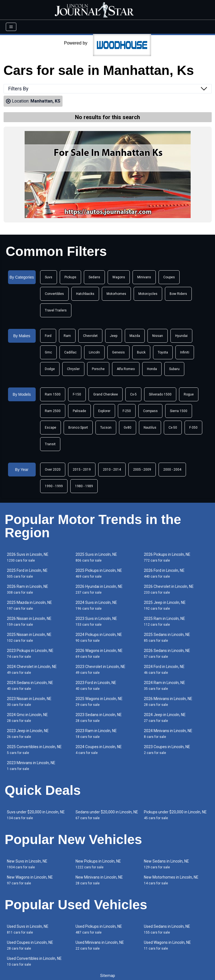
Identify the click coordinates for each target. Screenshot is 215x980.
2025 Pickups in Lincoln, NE (99, 573)
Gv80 (128, 428)
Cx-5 (133, 394)
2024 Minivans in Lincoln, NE (168, 734)
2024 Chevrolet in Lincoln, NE (32, 670)
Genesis (118, 352)
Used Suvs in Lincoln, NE (28, 929)
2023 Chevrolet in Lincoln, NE (100, 670)
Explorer (104, 411)
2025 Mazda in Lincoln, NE (29, 605)
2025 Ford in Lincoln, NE (27, 573)
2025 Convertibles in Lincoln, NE (34, 750)
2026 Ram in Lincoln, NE (28, 589)
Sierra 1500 (179, 411)
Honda (152, 369)
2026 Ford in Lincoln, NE (164, 573)
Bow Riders (178, 294)
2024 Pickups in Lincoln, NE (99, 637)
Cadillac (70, 352)
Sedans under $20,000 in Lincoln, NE (107, 815)
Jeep (114, 336)
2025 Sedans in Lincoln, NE (167, 637)
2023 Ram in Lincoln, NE (96, 734)
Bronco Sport (78, 428)
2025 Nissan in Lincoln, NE (29, 637)
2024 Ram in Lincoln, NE (165, 686)
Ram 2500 (53, 411)
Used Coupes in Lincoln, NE (30, 945)
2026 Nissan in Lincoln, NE (29, 621)
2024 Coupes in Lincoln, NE (99, 750)
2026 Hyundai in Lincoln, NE (99, 589)
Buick (141, 352)
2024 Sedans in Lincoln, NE (30, 686)
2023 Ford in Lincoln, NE (96, 686)
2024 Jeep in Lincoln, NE (165, 718)
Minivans (144, 277)
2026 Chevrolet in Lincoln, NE (169, 589)
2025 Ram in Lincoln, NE (165, 621)
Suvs (49, 277)
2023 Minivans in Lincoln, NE (31, 766)
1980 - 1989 (84, 486)
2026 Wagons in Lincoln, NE (99, 653)
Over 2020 (53, 470)
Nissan (158, 336)
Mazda (135, 336)
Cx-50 (173, 428)
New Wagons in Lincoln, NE (30, 880)
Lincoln (94, 352)
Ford (48, 336)
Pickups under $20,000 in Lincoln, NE (175, 815)
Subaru (174, 369)
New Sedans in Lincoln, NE (166, 864)
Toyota (163, 352)
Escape (50, 428)
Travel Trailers (56, 310)
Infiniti (185, 352)
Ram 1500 (53, 394)
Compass (150, 411)
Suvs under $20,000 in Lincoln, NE (36, 815)
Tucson (106, 428)
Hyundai (181, 336)
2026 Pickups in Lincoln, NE (167, 557)
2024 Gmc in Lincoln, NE (27, 718)
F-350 (193, 428)
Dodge (50, 369)
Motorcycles (148, 294)
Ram (67, 336)
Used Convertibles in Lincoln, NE (34, 961)
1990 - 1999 (54, 486)
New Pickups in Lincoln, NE (98, 864)
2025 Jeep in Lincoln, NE (165, 605)
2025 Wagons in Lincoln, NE (99, 702)
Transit (50, 444)
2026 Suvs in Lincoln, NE (28, 557)
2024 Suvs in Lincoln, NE (96, 605)
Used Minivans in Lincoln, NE (100, 945)
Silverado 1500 (160, 394)
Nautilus (150, 428)
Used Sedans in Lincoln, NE (167, 929)
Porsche (98, 369)
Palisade (79, 411)
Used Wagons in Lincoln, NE (167, 945)
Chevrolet (90, 336)
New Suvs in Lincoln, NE (27, 864)
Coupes (169, 277)
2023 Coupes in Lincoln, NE (167, 750)
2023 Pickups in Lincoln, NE (30, 653)
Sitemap (108, 976)
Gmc (48, 352)
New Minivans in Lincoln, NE (99, 880)
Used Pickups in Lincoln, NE (99, 929)
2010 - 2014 (112, 470)
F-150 (77, 394)
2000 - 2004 (172, 470)
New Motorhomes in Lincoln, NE (171, 880)
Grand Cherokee (106, 394)
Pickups (70, 277)
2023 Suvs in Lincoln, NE (96, 621)
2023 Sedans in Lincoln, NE (99, 718)
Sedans (94, 277)
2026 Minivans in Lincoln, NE (168, 702)
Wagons (119, 277)
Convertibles (54, 294)
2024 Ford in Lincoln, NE (164, 670)
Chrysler (73, 369)
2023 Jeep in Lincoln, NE (28, 734)
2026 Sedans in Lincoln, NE (167, 653)
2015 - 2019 (82, 470)
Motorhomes (116, 294)
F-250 (127, 411)
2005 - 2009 (142, 470)
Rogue (189, 394)
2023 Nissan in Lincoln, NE (29, 702)
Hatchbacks (85, 294)
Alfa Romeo (126, 369)
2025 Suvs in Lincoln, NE (96, 557)
